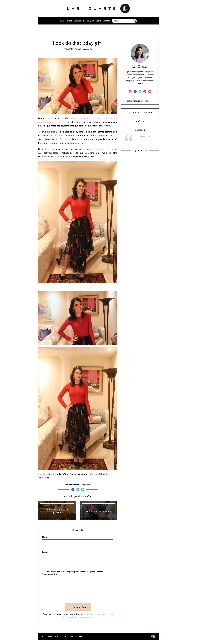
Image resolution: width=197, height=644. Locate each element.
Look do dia (87, 49)
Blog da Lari (145, 136)
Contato (106, 21)
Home (63, 21)
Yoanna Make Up (101, 149)
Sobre (70, 21)
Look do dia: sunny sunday (99, 511)
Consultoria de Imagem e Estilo (87, 21)
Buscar (135, 21)
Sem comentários (72, 485)
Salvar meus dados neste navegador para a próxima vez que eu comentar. (75, 571)
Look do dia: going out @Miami (57, 511)
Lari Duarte (140, 66)
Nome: (45, 537)
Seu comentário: (50, 574)
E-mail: (46, 552)
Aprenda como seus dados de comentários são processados (87, 616)
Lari (79, 49)
